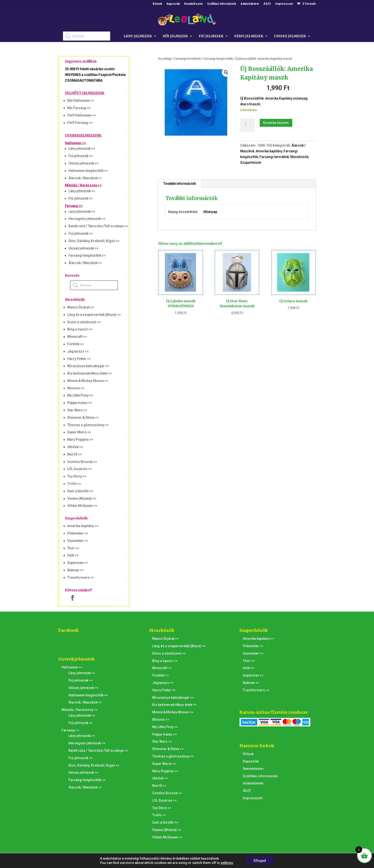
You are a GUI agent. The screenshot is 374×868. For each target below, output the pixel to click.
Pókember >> (78, 533)
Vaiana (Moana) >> (82, 498)
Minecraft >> (77, 337)
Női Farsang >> (79, 108)
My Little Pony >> (80, 395)
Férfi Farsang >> (80, 123)
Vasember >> (78, 541)
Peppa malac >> (80, 403)
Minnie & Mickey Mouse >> (88, 381)
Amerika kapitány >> (83, 526)
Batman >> (75, 570)
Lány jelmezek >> (82, 148)
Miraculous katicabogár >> (88, 366)
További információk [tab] (180, 184)
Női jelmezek (175, 36)
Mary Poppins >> (80, 439)
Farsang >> (74, 206)
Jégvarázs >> (78, 351)
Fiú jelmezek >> (81, 156)
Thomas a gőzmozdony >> (88, 425)
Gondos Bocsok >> (82, 462)
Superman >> (78, 563)
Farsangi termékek (187, 59)
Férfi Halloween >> (82, 115)
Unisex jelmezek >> (83, 163)
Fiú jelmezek (211, 36)
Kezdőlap (165, 59)
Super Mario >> (79, 432)
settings (227, 863)
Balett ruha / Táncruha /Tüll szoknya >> (98, 226)
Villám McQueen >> (82, 506)
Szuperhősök (251, 163)
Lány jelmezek (138, 36)
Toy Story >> (77, 476)
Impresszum (284, 4)
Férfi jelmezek (249, 36)
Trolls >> (74, 484)
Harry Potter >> (79, 359)
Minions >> (76, 388)
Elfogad (260, 861)
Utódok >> (75, 447)
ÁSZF (267, 4)
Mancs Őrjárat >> (81, 307)
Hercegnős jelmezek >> (87, 219)
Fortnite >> (76, 344)
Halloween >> (75, 143)
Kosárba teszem (276, 123)
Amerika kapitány (269, 151)
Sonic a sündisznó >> (84, 322)
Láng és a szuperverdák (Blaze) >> (94, 315)
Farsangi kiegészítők (218, 59)
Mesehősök (299, 157)
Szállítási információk (222, 4)
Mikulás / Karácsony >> (83, 185)
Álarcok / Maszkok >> (85, 178)
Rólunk (157, 4)
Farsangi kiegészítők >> (87, 255)
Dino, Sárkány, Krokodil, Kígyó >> (94, 241)
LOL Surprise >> (80, 469)
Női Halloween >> (81, 101)
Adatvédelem (250, 4)
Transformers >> (81, 577)
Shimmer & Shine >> (83, 418)
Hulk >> (73, 555)
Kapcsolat (173, 4)
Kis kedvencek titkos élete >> (90, 373)
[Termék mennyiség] (247, 125)
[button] (226, 72)
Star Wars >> (77, 410)
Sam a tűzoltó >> (80, 491)
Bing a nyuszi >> (80, 329)
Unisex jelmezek (290, 36)
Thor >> (73, 548)
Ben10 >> (74, 454)
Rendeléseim (193, 4)
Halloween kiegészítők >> (88, 171)
